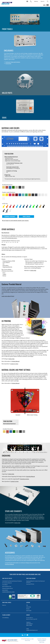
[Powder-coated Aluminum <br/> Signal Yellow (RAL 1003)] (7, 195)
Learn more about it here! (8, 296)
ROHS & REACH (26, 217)
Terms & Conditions (42, 640)
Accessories (8, 64)
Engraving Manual (30, 476)
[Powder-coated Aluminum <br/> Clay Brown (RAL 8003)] (30, 195)
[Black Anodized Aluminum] (20, 187)
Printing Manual (16, 361)
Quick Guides (29, 611)
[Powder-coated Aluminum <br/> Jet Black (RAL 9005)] (33, 195)
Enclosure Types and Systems (13, 62)
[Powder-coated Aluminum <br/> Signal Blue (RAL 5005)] (20, 195)
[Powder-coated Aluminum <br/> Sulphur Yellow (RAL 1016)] (4, 195)
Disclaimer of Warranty (42, 639)
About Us (42, 1)
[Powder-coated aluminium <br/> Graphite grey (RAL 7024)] (36, 195)
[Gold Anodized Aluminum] (4, 187)
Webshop (36, 1)
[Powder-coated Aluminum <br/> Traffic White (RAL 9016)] (4, 199)
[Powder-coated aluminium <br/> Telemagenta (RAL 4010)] (10, 195)
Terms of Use (27, 640)
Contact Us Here (14, 364)
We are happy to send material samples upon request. (15, 221)
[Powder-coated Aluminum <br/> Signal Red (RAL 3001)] (13, 195)
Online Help (33, 270)
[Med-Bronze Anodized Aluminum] (17, 187)
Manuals (28, 609)
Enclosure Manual (9, 564)
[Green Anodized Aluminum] (13, 187)
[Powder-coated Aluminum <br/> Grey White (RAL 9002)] (46, 195)
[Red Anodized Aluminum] (7, 187)
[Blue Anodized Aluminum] (10, 187)
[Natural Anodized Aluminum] (23, 187)
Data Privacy (42, 642)
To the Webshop (5, 618)
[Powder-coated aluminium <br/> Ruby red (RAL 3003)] (17, 195)
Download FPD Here (30, 584)
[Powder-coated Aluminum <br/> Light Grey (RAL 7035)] (43, 195)
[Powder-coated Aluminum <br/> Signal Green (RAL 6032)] (26, 195)
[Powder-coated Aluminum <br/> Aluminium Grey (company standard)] (39, 195)
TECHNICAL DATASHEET (10, 217)
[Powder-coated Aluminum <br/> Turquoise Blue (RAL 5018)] (23, 195)
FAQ (27, 605)
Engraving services (25, 479)
